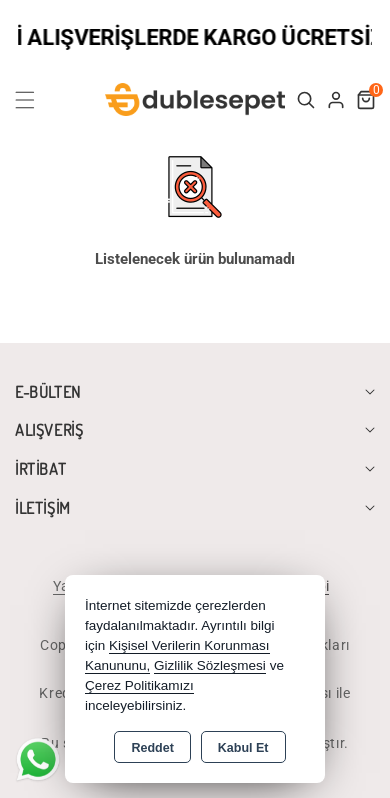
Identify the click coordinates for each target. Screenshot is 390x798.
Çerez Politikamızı (139, 685)
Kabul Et (243, 748)
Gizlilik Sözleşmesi (210, 665)
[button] (37, 100)
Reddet (152, 748)
